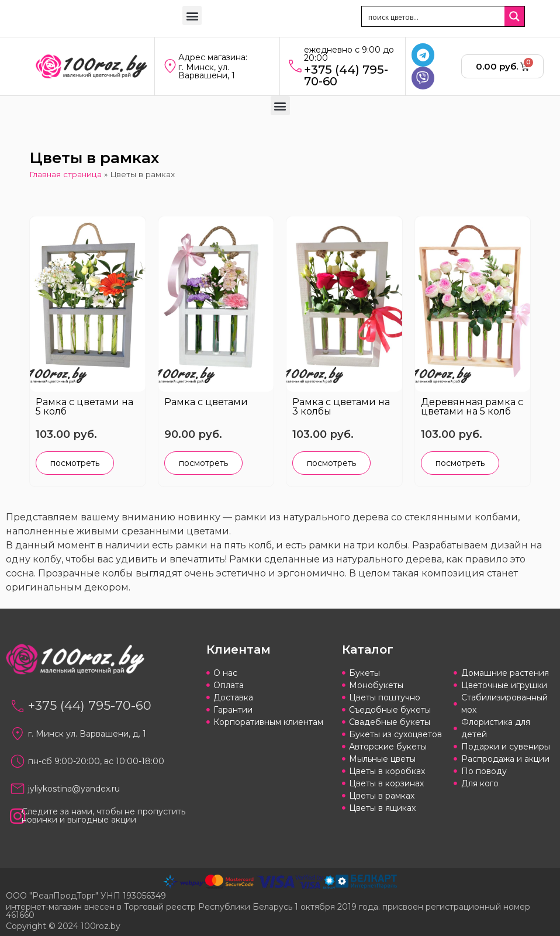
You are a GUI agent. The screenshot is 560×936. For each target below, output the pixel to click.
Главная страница (65, 174)
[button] (192, 15)
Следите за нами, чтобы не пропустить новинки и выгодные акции (103, 816)
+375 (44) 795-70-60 (346, 75)
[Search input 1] (434, 16)
